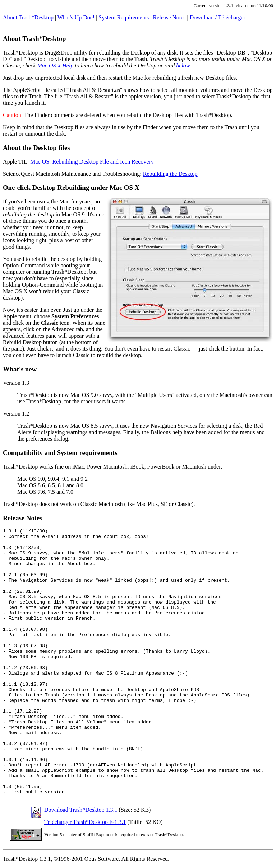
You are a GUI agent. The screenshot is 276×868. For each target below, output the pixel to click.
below (183, 65)
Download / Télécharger (218, 17)
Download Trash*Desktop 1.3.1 (81, 810)
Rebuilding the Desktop (170, 174)
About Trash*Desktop (28, 17)
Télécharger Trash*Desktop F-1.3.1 (85, 822)
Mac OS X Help (56, 65)
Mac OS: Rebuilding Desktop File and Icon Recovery (92, 162)
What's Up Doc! (76, 17)
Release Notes (169, 17)
